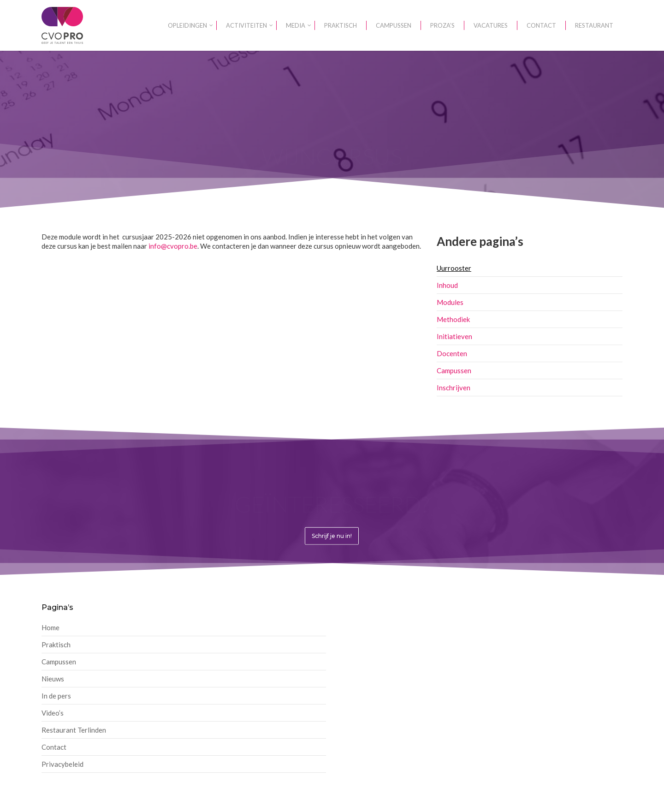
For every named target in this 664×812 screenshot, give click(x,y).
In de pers (56, 696)
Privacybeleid (62, 764)
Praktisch (56, 645)
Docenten (452, 353)
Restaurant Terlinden (74, 730)
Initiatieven (454, 336)
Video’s (53, 713)
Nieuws (53, 679)
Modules (450, 302)
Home (50, 627)
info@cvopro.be (173, 246)
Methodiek (453, 319)
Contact (54, 747)
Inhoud (447, 285)
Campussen (454, 370)
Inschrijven (454, 388)
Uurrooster (454, 268)
